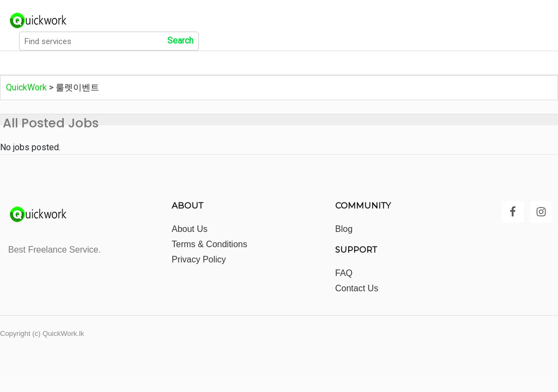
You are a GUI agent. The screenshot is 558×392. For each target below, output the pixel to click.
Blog (344, 229)
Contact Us (357, 288)
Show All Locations (245, 63)
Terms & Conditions (210, 244)
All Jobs (74, 63)
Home (23, 63)
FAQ (344, 273)
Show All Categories (150, 63)
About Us (190, 229)
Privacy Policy (199, 259)
